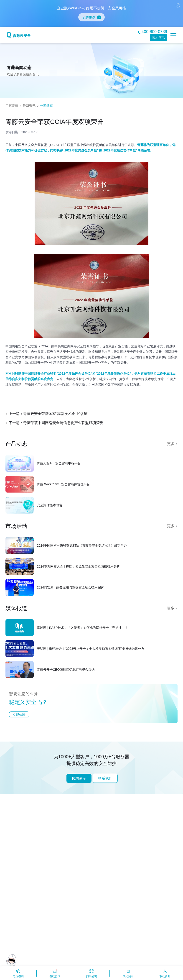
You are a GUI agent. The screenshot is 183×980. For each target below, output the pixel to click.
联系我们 (105, 778)
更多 (171, 444)
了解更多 (89, 17)
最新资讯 (29, 106)
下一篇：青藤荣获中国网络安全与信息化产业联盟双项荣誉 (56, 423)
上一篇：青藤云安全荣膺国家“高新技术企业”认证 (48, 414)
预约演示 (158, 38)
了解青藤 (12, 106)
